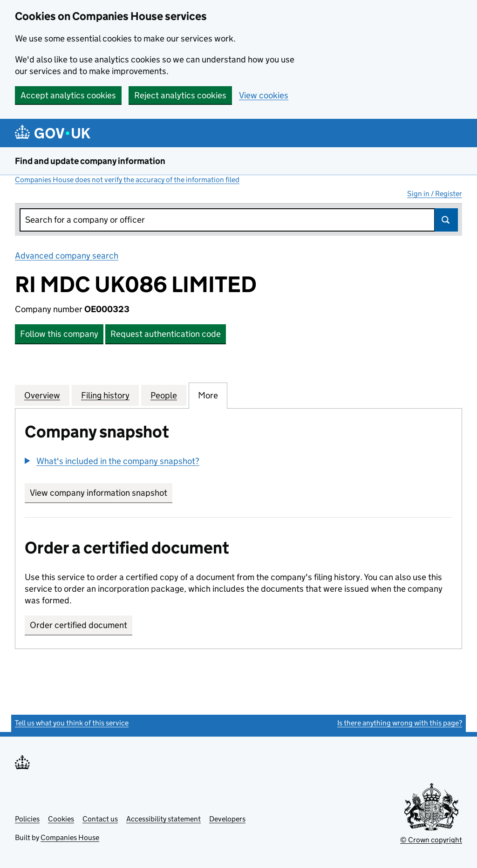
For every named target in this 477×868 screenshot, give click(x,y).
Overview (42, 395)
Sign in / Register (435, 194)
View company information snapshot (101, 493)
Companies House (70, 837)
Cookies (61, 819)
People (164, 395)
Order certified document (78, 625)
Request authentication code (166, 334)
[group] (238, 462)
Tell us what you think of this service (72, 723)
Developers (227, 819)
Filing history (105, 395)
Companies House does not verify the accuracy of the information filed (127, 180)
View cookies (264, 95)
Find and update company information (90, 161)
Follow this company (59, 334)
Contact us (100, 819)
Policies (27, 819)
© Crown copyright (431, 840)
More (208, 395)
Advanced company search (67, 256)
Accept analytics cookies (68, 95)
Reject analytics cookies (180, 95)
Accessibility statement (164, 819)
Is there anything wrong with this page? (400, 723)
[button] (112, 461)
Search (446, 220)
